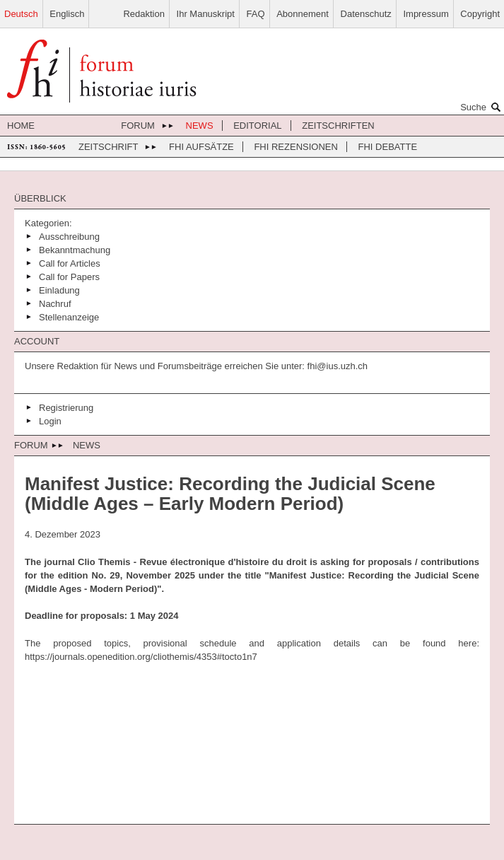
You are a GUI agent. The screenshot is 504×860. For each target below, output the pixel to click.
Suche (482, 107)
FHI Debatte (388, 147)
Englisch (67, 14)
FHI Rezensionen (295, 147)
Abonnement (303, 14)
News (200, 126)
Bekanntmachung (75, 250)
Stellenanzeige (69, 317)
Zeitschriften (338, 126)
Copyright (480, 14)
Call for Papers (69, 277)
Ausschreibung (69, 237)
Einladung (59, 290)
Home (21, 126)
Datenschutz (366, 14)
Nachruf (55, 304)
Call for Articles (70, 263)
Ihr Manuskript (206, 14)
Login (50, 421)
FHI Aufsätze (201, 147)
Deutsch (21, 14)
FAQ (256, 14)
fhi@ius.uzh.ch (336, 366)
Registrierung (66, 408)
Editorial (257, 126)
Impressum (426, 14)
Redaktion (144, 14)
